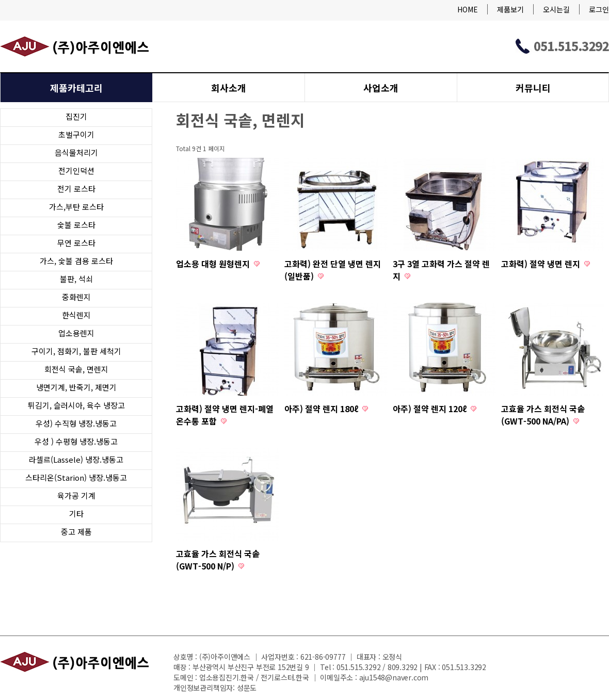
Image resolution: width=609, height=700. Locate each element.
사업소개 (381, 88)
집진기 (76, 116)
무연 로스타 (76, 243)
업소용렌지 (76, 333)
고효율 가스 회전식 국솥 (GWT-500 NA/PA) (543, 415)
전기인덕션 (76, 170)
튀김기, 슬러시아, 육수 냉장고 (76, 405)
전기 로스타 (76, 189)
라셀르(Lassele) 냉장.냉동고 (76, 459)
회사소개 (229, 88)
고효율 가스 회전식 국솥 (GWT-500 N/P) (218, 560)
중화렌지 (76, 297)
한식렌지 (76, 315)
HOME (468, 9)
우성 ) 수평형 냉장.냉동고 (76, 441)
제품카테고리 (76, 88)
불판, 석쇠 (76, 279)
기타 (76, 514)
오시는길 (556, 9)
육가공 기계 (76, 495)
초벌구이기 (76, 134)
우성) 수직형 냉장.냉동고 (76, 423)
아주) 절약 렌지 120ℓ (431, 409)
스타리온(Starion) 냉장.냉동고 (76, 477)
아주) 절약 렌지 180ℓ (322, 409)
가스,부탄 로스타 (76, 207)
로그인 (599, 9)
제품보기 (510, 9)
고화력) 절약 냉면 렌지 (542, 264)
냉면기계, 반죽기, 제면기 (76, 387)
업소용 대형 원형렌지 (214, 264)
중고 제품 (76, 532)
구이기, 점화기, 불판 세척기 (76, 351)
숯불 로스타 (76, 225)
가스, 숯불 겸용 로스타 (76, 261)
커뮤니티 (533, 88)
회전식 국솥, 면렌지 (76, 369)
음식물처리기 (76, 152)
